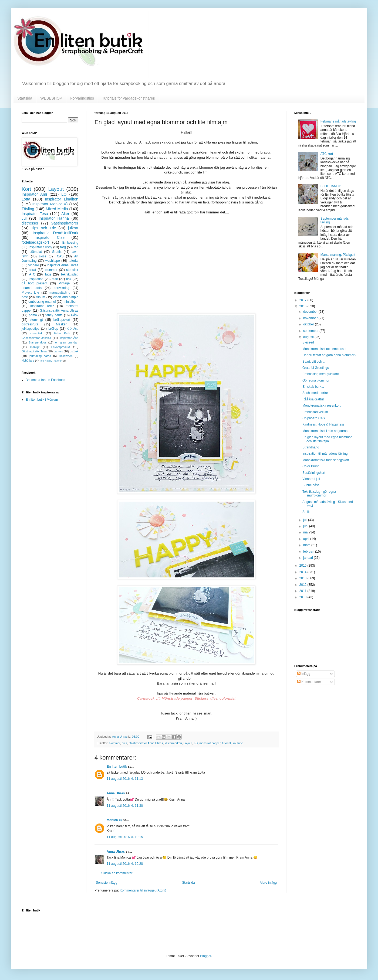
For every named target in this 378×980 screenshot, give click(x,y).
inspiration (36, 279)
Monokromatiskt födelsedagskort (326, 460)
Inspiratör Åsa (69, 338)
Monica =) (114, 820)
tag (76, 247)
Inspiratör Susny (40, 247)
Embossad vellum (315, 412)
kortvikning (61, 288)
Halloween (66, 356)
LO (196, 743)
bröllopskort (62, 320)
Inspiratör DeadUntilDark (55, 233)
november (311, 318)
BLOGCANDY (331, 186)
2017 (303, 300)
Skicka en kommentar (117, 873)
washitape (53, 261)
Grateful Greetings (316, 368)
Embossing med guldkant (321, 374)
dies (124, 743)
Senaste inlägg (107, 883)
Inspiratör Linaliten (62, 199)
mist (55, 279)
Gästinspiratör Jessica (36, 338)
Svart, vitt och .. (314, 362)
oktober (309, 324)
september (311, 331)
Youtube (238, 743)
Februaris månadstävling (338, 121)
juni (306, 526)
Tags (48, 274)
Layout (188, 743)
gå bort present (34, 283)
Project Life (30, 292)
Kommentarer (309, 682)
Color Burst (310, 466)
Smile (306, 512)
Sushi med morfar (315, 393)
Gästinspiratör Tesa (34, 351)
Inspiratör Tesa (35, 214)
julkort (73, 228)
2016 (303, 306)
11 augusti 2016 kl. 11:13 (125, 779)
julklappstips (30, 329)
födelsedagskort (35, 242)
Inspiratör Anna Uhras (63, 265)
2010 (303, 597)
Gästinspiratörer (65, 223)
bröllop (53, 329)
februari (309, 552)
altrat (33, 270)
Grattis (57, 252)
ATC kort (327, 154)
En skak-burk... (313, 387)
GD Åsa (73, 329)
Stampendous (38, 342)
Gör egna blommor (316, 380)
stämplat (36, 252)
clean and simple (66, 297)
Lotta (26, 199)
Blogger (206, 956)
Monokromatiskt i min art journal (325, 431)
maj (306, 532)
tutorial (227, 743)
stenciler (72, 270)
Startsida (25, 98)
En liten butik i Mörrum (42, 400)
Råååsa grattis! (313, 399)
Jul (24, 218)
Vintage (64, 283)
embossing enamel (42, 302)
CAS (60, 256)
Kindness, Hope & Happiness (323, 424)
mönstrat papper (210, 743)
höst (25, 297)
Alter (65, 214)
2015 (303, 566)
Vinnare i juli (311, 479)
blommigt (36, 320)
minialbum (71, 302)
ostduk (74, 351)
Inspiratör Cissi (50, 237)
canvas (58, 351)
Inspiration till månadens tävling (325, 454)
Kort (26, 189)
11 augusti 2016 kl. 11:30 (125, 806)
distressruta (30, 324)
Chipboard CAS (314, 418)
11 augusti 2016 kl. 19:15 (125, 837)
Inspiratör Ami (34, 194)
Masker (61, 324)
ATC (32, 274)
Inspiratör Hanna (54, 218)
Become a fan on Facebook (45, 380)
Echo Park (62, 333)
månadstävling (60, 292)
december (311, 312)
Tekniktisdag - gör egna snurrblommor (319, 494)
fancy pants (54, 315)
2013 (303, 578)
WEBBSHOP (51, 98)
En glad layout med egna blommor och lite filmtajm (327, 439)
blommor (115, 743)
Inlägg (304, 674)
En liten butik (117, 767)
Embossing (70, 243)
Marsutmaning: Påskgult (338, 255)
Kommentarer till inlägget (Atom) (143, 890)
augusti (309, 337)
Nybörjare (28, 360)
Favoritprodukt (61, 347)
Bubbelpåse (311, 485)
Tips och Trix (43, 228)
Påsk (75, 315)
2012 (303, 585)
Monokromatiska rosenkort (321, 406)
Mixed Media (57, 209)
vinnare (34, 265)
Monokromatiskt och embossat (324, 349)
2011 (303, 591)
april (307, 539)
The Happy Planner (51, 361)
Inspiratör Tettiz (42, 306)
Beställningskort (314, 473)
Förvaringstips (82, 98)
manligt (35, 347)
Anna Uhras (116, 793)
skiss (43, 256)
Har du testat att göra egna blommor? (329, 355)
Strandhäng (311, 447)
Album (40, 297)
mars (307, 545)
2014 (303, 572)
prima (33, 315)
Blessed (308, 342)
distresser (30, 223)
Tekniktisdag (69, 274)
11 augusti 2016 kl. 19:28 (125, 864)
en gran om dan (67, 342)
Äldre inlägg (268, 883)
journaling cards (40, 356)
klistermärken (173, 743)
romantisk (36, 333)
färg (63, 247)
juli (306, 520)
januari (308, 558)
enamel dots (32, 288)
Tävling (28, 209)
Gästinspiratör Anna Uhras (146, 743)
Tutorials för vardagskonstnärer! (129, 98)
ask (69, 279)
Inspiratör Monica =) (50, 204)
